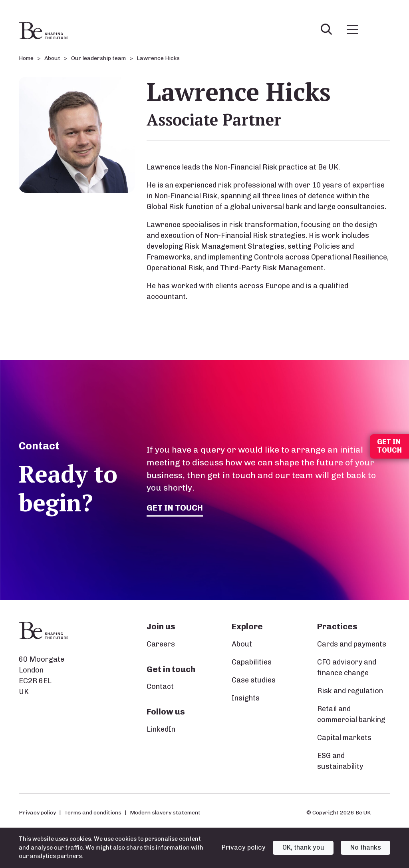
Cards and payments (352, 644)
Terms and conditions (93, 812)
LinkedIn (161, 729)
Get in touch (175, 508)
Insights (246, 698)
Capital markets (344, 738)
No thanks (366, 847)
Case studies (254, 680)
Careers (161, 644)
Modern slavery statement (165, 812)
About (242, 644)
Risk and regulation (350, 691)
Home (26, 58)
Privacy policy (37, 812)
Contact (160, 686)
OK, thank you (303, 847)
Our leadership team (98, 58)
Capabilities (252, 662)
